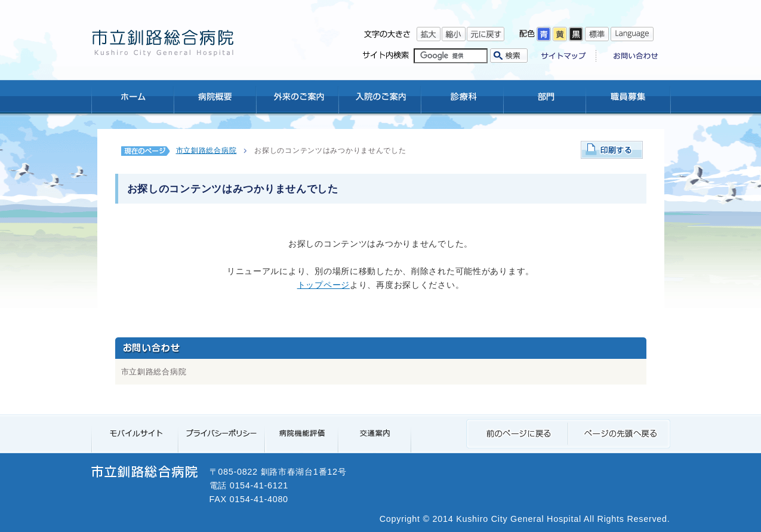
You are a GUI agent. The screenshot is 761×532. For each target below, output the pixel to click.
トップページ (323, 285)
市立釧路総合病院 (207, 150)
